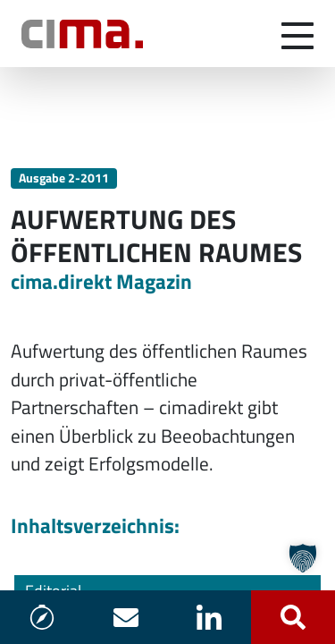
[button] (303, 558)
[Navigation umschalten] (297, 34)
